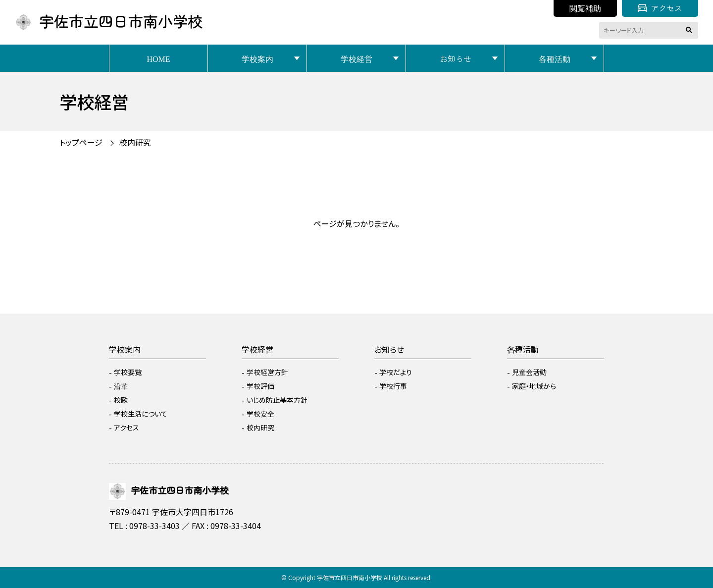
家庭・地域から (534, 386)
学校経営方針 (267, 372)
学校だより (396, 372)
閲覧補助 (585, 8)
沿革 (121, 386)
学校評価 (260, 386)
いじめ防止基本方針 (277, 400)
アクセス (660, 8)
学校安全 (260, 414)
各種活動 (555, 58)
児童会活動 (529, 372)
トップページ (81, 142)
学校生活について (141, 414)
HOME (158, 58)
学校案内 (257, 58)
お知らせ (456, 58)
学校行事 (393, 386)
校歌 (121, 400)
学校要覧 (128, 372)
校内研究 (135, 142)
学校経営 (356, 58)
